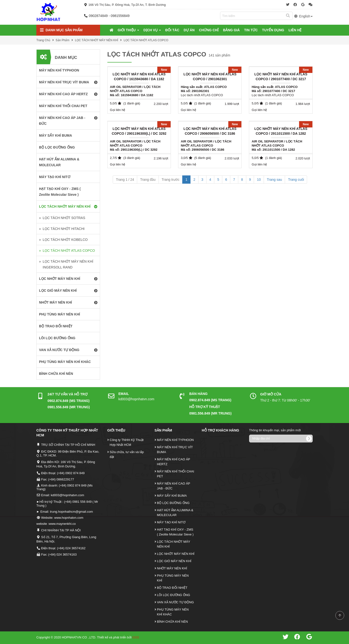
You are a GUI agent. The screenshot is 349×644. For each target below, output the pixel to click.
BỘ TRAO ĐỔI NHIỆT (172, 588)
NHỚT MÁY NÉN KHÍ (172, 568)
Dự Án (189, 30)
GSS (136, 637)
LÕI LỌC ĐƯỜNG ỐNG (174, 595)
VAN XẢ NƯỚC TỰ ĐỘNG (175, 602)
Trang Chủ (43, 40)
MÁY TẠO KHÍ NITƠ (171, 522)
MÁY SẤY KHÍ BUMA (172, 496)
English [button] (303, 16)
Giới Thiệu (128, 30)
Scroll (340, 615)
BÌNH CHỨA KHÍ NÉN (173, 622)
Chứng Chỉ (209, 30)
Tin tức (251, 30)
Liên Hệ (295, 30)
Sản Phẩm (63, 40)
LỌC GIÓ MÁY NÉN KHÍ (174, 561)
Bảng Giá (231, 30)
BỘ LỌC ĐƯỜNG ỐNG (173, 503)
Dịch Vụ (152, 30)
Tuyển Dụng (273, 30)
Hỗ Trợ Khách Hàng (221, 430)
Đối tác (172, 30)
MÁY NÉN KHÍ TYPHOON (175, 440)
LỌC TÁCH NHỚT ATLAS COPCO (146, 40)
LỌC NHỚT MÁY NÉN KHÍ (176, 554)
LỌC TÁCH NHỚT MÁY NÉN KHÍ (96, 40)
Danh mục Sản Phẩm (61, 30)
